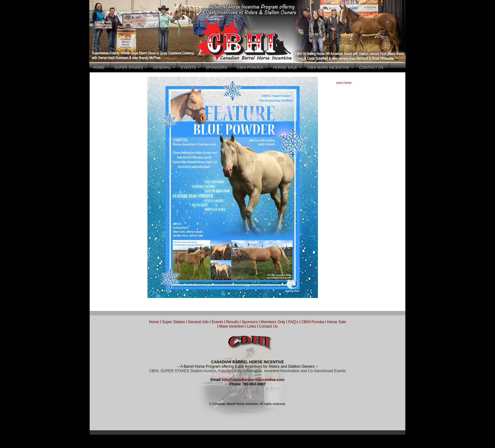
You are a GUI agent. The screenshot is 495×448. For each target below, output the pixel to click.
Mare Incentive (232, 326)
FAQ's (293, 322)
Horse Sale (337, 322)
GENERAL (162, 68)
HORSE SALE (285, 68)
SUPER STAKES (129, 68)
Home (154, 322)
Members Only (274, 322)
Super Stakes (173, 322)
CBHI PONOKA (250, 68)
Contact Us (268, 326)
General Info (199, 322)
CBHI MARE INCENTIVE (328, 68)
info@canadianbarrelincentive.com (253, 380)
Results (232, 322)
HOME (99, 68)
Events (217, 322)
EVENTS (188, 68)
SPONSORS (217, 68)
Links (251, 326)
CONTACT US (371, 68)
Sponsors (250, 322)
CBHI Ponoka (313, 322)
